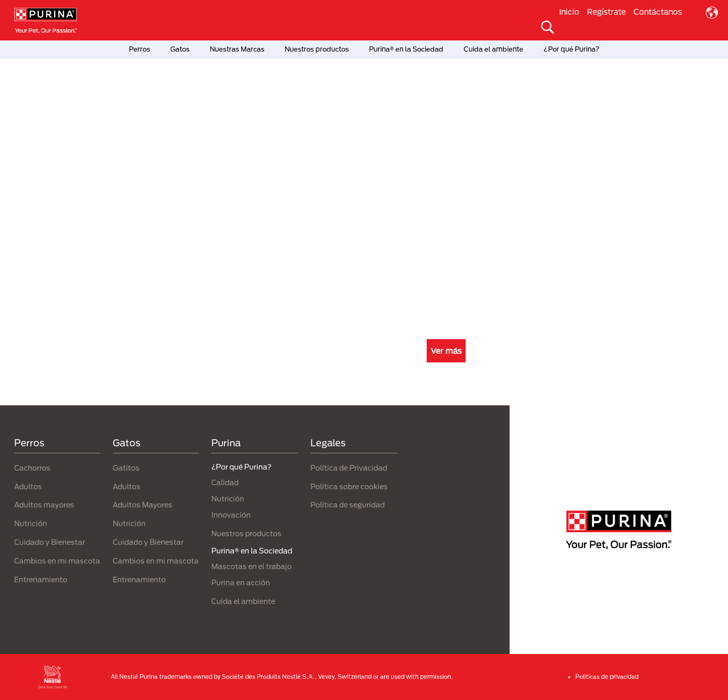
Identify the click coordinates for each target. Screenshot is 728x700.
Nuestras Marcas (237, 49)
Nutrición (31, 523)
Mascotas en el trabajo (252, 566)
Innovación (231, 515)
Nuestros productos (317, 49)
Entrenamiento (41, 579)
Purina (226, 443)
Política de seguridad (348, 505)
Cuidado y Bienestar (50, 542)
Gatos (180, 49)
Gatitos (126, 468)
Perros (140, 49)
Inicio (569, 12)
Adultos (28, 486)
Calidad (225, 482)
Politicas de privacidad (607, 676)
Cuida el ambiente (493, 49)
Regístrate (606, 12)
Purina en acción (241, 582)
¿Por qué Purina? (572, 49)
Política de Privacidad (349, 468)
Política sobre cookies (349, 486)
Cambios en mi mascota (57, 561)
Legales (328, 443)
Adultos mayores (44, 505)
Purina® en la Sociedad (406, 49)
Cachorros (32, 468)
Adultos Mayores (143, 505)
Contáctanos (658, 12)
